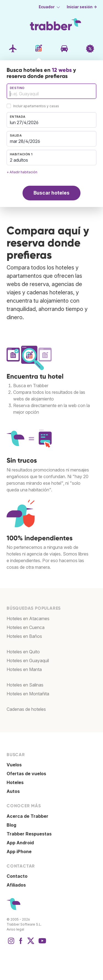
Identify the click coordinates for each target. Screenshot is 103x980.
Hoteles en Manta (24, 669)
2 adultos (19, 160)
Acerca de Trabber (27, 816)
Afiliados (16, 885)
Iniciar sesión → (82, 7)
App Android (20, 843)
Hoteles (15, 782)
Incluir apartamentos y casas (36, 106)
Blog (11, 825)
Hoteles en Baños (24, 636)
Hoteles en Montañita (28, 694)
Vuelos (14, 765)
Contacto (17, 876)
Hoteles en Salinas (25, 685)
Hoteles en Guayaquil (28, 661)
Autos (13, 791)
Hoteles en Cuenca (26, 627)
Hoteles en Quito (23, 652)
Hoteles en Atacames (28, 619)
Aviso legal (15, 929)
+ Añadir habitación (22, 172)
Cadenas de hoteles (26, 709)
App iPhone (19, 851)
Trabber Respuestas (29, 834)
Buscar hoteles (51, 193)
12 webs (62, 70)
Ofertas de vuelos (26, 774)
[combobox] (51, 91)
